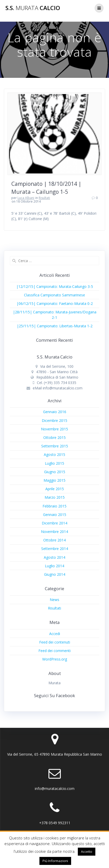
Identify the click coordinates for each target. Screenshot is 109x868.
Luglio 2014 (54, 566)
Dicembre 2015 (54, 420)
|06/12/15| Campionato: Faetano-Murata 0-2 (55, 303)
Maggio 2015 (54, 480)
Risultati (44, 198)
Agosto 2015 (54, 454)
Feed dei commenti (54, 651)
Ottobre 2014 (54, 540)
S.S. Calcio (33, 8)
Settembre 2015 (55, 446)
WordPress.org (55, 659)
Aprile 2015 (55, 489)
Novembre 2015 (54, 429)
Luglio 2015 (54, 463)
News (54, 600)
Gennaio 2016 (55, 412)
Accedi (55, 634)
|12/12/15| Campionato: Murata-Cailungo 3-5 (55, 286)
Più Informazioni (55, 861)
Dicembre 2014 (54, 523)
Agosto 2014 (54, 557)
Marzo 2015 (55, 497)
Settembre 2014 (55, 549)
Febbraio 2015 (54, 506)
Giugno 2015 (55, 472)
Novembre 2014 (54, 532)
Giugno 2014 (55, 574)
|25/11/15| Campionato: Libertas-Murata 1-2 (55, 326)
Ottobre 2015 (54, 437)
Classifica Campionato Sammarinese (54, 295)
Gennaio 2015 (55, 515)
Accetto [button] (87, 852)
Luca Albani (26, 198)
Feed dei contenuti (55, 642)
